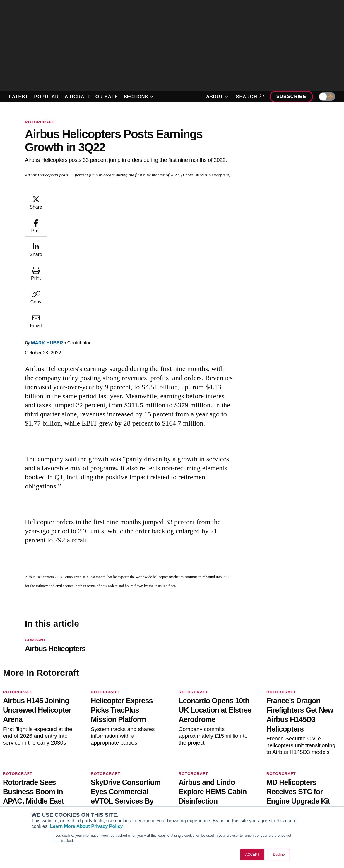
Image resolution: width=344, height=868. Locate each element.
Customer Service (112, 783)
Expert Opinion (196, 783)
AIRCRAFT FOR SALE (91, 97)
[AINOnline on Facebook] (5, 748)
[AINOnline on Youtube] (16, 748)
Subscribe (291, 96)
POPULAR (46, 97)
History (275, 791)
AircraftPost (23, 791)
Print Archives (195, 775)
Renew (101, 791)
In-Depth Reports (198, 791)
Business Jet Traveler (32, 799)
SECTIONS (139, 97)
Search (249, 97)
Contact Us (279, 799)
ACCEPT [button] (253, 855)
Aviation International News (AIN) (43, 783)
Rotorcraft (40, 122)
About (274, 775)
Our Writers (279, 783)
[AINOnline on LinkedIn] (39, 748)
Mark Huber (47, 224)
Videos (188, 799)
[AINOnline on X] (28, 748)
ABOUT (217, 97)
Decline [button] (279, 855)
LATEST (18, 97)
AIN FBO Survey (27, 775)
